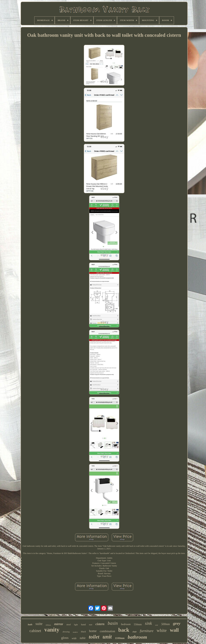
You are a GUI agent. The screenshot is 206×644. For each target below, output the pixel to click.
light (76, 625)
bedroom (126, 624)
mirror (59, 624)
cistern (100, 624)
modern (75, 632)
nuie (91, 625)
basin (113, 623)
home (93, 631)
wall (174, 630)
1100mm (120, 638)
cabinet (35, 631)
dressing (66, 632)
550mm (138, 624)
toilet (94, 637)
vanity (52, 630)
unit (107, 637)
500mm (166, 624)
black (83, 632)
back (124, 630)
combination (107, 631)
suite (39, 624)
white (162, 630)
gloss (65, 638)
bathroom (137, 637)
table (83, 638)
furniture (147, 631)
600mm (48, 625)
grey (177, 623)
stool (68, 625)
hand (83, 624)
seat (157, 625)
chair (135, 632)
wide (74, 638)
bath (30, 624)
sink (148, 623)
